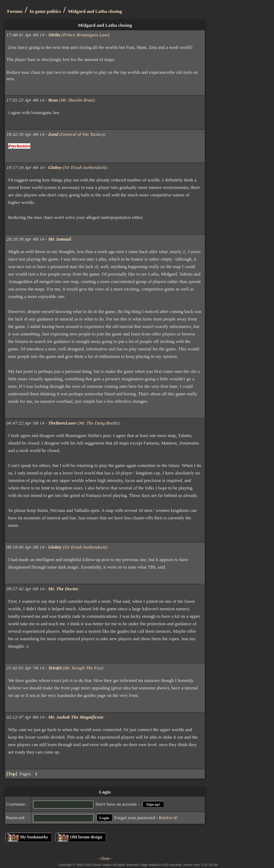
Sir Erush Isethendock (85, 167)
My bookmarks (34, 837)
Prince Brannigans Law (85, 35)
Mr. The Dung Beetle (98, 423)
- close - (105, 858)
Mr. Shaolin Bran (77, 100)
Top (12, 774)
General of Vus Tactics (82, 134)
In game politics (45, 11)
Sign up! (153, 804)
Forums (15, 11)
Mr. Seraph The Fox (83, 668)
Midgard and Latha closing (95, 11)
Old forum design (86, 837)
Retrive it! (168, 818)
